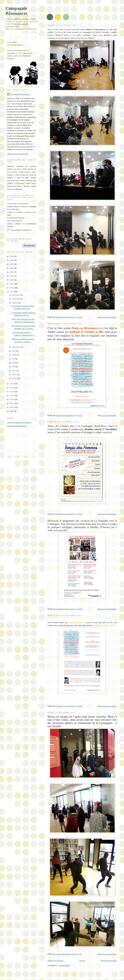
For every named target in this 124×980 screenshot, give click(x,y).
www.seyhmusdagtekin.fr (17, 426)
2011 (12, 403)
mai (14, 363)
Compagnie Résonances (16, 11)
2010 (12, 407)
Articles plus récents (55, 961)
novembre (16, 299)
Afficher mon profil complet (18, 154)
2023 (12, 268)
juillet (14, 355)
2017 (12, 292)
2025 (12, 260)
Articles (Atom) (64, 965)
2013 (12, 395)
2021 (12, 276)
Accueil (82, 961)
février (15, 375)
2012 (12, 399)
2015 (12, 388)
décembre (16, 295)
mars (14, 371)
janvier (15, 378)
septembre (16, 347)
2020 (12, 280)
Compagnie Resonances (20, 94)
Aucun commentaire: (108, 317)
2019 (12, 284)
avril (14, 367)
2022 (12, 272)
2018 (12, 288)
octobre (15, 303)
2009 (12, 411)
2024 (12, 264)
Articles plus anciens (109, 961)
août (14, 351)
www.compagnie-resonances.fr (19, 422)
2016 (12, 384)
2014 (12, 392)
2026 (12, 256)
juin (14, 359)
